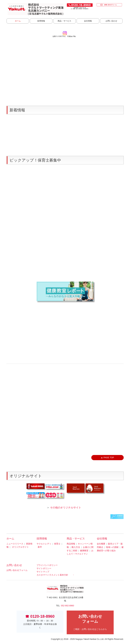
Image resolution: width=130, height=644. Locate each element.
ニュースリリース (15, 544)
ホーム (18, 21)
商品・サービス (64, 21)
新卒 (40, 547)
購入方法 (76, 547)
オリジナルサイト (20, 547)
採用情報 (41, 21)
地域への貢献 (112, 547)
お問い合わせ (111, 21)
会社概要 (101, 544)
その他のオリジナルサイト (66, 508)
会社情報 (88, 21)
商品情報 (71, 544)
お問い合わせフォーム (17, 570)
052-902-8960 (67, 606)
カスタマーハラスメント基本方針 (52, 575)
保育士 (57, 544)
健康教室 (84, 551)
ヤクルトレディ (44, 544)
